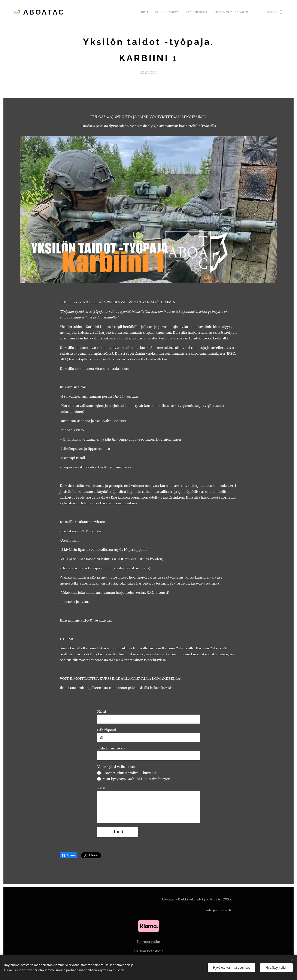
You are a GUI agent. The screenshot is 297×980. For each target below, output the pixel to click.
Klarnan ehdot (148, 942)
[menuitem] (152, 12)
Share (68, 855)
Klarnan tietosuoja (149, 951)
